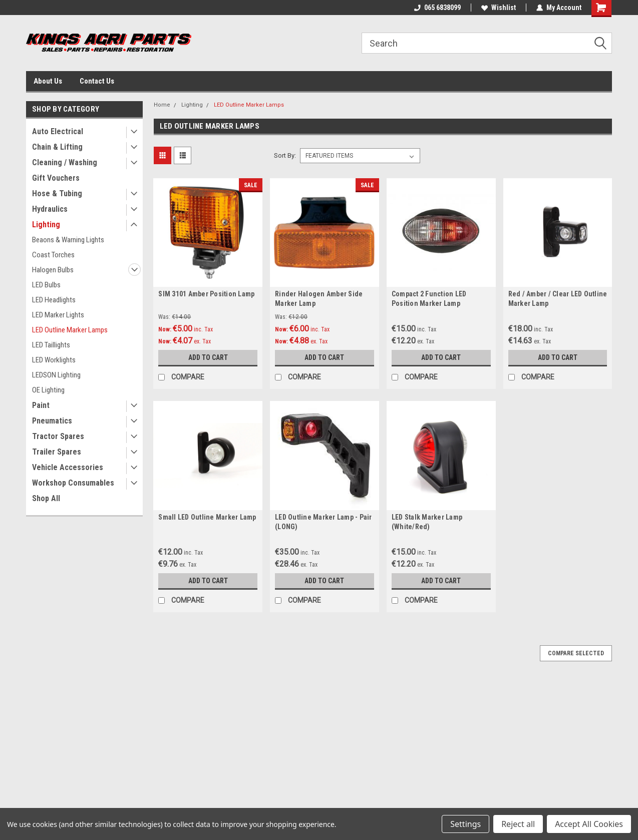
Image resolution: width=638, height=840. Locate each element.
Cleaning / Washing (65, 162)
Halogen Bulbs (53, 270)
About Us (48, 81)
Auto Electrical (58, 131)
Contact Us (97, 81)
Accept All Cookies (589, 824)
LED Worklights (54, 360)
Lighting (46, 225)
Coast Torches (53, 255)
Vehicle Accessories (68, 467)
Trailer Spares (57, 452)
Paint (41, 405)
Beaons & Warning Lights (68, 240)
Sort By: (285, 155)
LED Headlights (54, 300)
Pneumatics (52, 421)
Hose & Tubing (57, 193)
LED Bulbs (46, 285)
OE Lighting (48, 390)
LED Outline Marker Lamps (70, 330)
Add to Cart (208, 357)
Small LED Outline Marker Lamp (207, 517)
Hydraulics (50, 209)
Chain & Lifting (57, 147)
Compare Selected (576, 653)
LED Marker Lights (58, 315)
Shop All (46, 498)
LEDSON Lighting (56, 375)
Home (162, 105)
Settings (465, 824)
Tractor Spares (58, 436)
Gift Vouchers (56, 178)
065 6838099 (437, 8)
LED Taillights (51, 345)
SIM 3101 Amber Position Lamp (206, 294)
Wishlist (499, 8)
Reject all (518, 824)
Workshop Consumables (73, 483)
